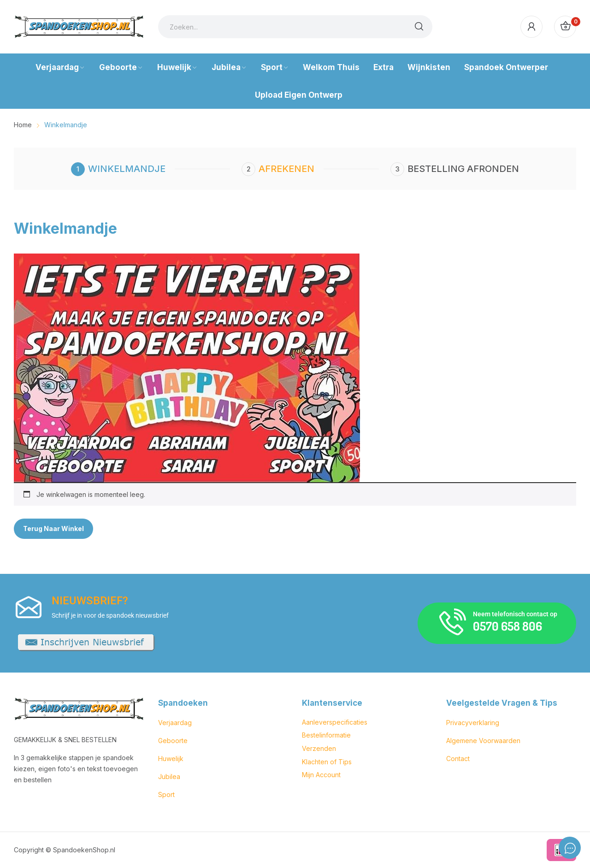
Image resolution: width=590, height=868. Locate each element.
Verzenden (319, 748)
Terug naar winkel (53, 528)
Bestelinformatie (326, 735)
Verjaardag (175, 723)
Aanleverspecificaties (335, 722)
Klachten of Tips (327, 762)
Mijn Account (321, 775)
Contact (458, 759)
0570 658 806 (507, 626)
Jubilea (169, 776)
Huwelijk (171, 759)
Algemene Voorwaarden (483, 741)
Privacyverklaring (473, 723)
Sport (166, 794)
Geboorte (173, 741)
